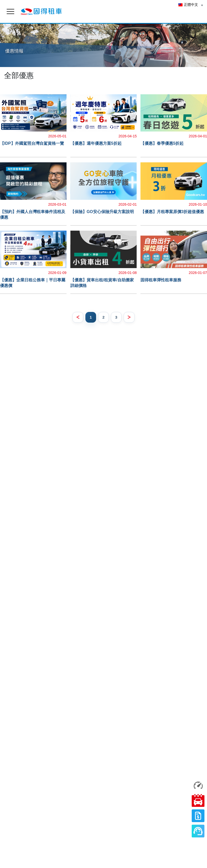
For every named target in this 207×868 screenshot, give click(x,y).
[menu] (10, 11)
